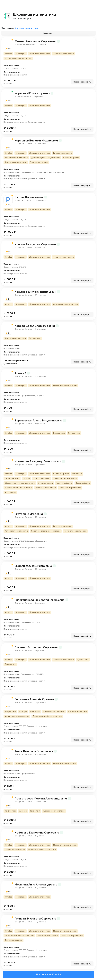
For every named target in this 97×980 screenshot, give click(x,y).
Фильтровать (48, 33)
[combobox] (28, 28)
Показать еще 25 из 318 (48, 974)
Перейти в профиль (82, 82)
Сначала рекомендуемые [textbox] (26, 28)
